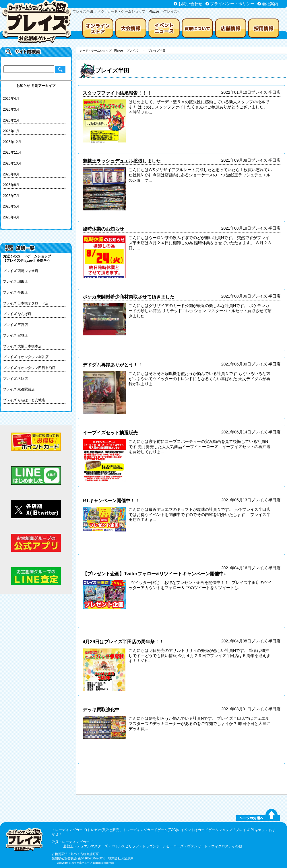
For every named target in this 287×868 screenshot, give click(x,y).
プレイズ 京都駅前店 (19, 389)
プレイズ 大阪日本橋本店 (22, 346)
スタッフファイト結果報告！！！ (117, 93)
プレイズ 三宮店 (15, 325)
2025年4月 (11, 217)
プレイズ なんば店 (17, 314)
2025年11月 (12, 153)
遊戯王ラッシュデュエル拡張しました (122, 161)
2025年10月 (12, 163)
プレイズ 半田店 (15, 292)
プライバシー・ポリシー (232, 4)
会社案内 (270, 4)
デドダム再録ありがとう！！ (113, 365)
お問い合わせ (190, 4)
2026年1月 (11, 131)
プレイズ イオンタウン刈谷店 (26, 357)
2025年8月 (11, 185)
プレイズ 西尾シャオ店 (21, 271)
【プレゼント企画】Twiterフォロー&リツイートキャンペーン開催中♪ (154, 574)
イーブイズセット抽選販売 (110, 433)
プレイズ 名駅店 (15, 379)
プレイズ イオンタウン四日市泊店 (29, 368)
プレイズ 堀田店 (15, 281)
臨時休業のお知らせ (103, 229)
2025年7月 (11, 196)
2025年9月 (11, 174)
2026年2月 (11, 120)
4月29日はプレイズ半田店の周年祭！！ (123, 642)
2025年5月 (11, 206)
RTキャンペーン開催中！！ (111, 501)
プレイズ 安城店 (15, 335)
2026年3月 (11, 110)
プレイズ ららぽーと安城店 (24, 400)
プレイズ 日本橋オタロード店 (26, 303)
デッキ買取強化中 (101, 709)
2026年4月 (11, 99)
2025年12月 (12, 142)
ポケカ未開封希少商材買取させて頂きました (129, 297)
